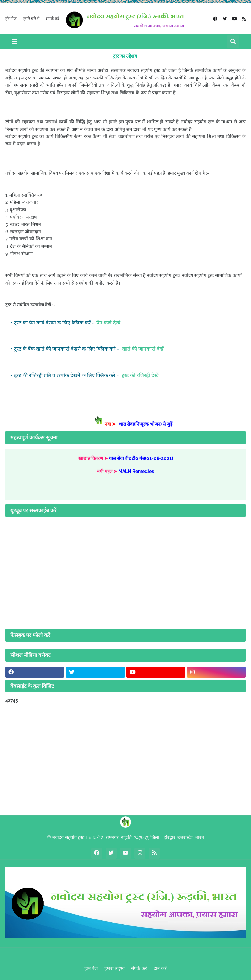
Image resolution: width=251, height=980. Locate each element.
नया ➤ (114, 424)
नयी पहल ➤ (108, 473)
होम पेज (11, 18)
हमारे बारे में (31, 18)
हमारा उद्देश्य (114, 968)
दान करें (160, 968)
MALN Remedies (136, 473)
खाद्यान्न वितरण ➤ (94, 461)
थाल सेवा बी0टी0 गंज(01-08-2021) (141, 461)
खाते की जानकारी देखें (142, 349)
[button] (14, 42)
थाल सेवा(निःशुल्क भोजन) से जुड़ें (148, 424)
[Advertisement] (125, 760)
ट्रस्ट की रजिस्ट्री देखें (139, 375)
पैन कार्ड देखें (108, 323)
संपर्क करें (52, 18)
